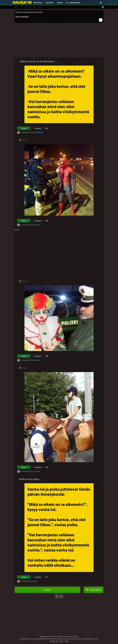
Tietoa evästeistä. (22, 17)
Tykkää (24, 128)
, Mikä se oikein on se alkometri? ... (38, 61)
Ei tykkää (38, 128)
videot (40, 7)
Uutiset (60, 3)
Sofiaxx (37, 225)
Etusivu (47, 590)
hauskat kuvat (30, 7)
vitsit (16, 7)
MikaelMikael (39, 133)
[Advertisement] (59, 41)
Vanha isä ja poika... (30, 479)
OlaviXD (37, 360)
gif (22, 7)
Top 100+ (50, 3)
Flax (36, 581)
